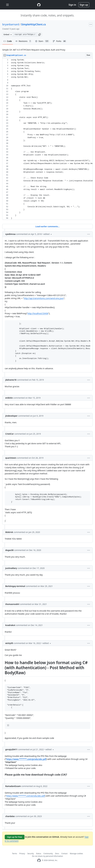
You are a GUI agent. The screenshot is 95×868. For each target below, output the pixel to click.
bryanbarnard (11, 24)
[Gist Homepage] (39, 5)
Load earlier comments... (47, 226)
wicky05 (9, 643)
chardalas (10, 816)
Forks (60, 41)
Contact (64, 854)
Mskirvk (9, 532)
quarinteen (11, 458)
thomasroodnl (12, 604)
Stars (42, 41)
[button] (40, 35)
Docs (57, 854)
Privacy (22, 854)
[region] (47, 139)
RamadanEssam (13, 786)
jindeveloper (11, 416)
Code (8, 41)
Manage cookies (76, 854)
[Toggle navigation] (7, 5)
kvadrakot (10, 625)
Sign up (84, 5)
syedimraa (10, 234)
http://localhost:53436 (38, 313)
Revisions (23, 41)
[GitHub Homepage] (39, 860)
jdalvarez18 (11, 380)
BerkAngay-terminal (15, 586)
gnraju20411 (11, 749)
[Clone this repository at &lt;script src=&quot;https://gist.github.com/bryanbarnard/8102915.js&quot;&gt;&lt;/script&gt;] (25, 35)
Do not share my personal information (48, 856)
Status (39, 854)
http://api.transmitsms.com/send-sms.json (44, 298)
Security (31, 854)
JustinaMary (11, 568)
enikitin (9, 398)
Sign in (72, 5)
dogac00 (9, 550)
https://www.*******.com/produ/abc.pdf (26, 759)
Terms (15, 854)
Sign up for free (15, 837)
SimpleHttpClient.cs (34, 24)
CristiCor (10, 434)
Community (48, 854)
